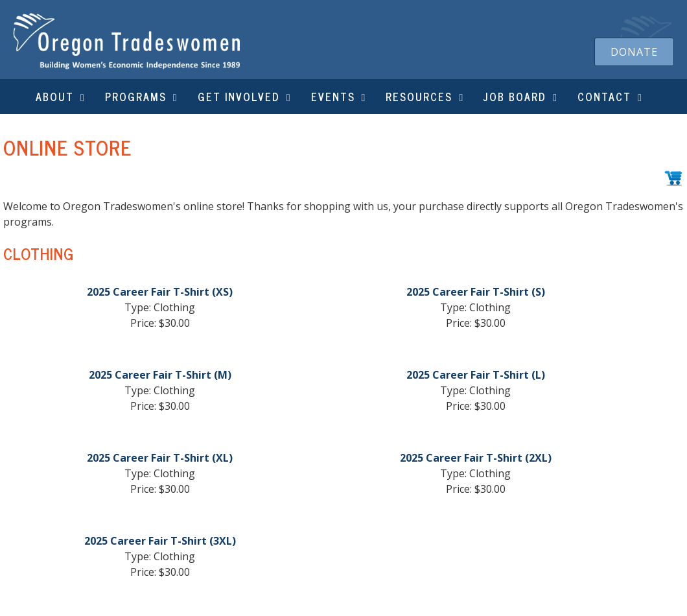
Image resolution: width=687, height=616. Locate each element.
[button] (634, 52)
